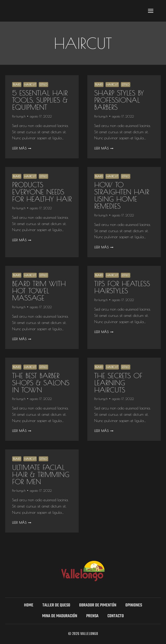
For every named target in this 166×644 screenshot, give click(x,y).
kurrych (21, 116)
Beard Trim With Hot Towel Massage (39, 291)
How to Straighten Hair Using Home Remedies (122, 195)
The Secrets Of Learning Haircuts (118, 383)
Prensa (92, 616)
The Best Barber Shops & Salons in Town (41, 383)
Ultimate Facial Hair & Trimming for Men (41, 474)
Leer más (22, 148)
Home (29, 605)
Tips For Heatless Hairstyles (122, 287)
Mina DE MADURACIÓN (60, 616)
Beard (17, 85)
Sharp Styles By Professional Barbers (119, 100)
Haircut (30, 85)
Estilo (43, 85)
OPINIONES (134, 605)
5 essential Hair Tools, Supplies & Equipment (40, 100)
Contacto (116, 616)
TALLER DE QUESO (56, 605)
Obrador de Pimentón (98, 605)
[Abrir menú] (151, 11)
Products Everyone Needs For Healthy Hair (42, 192)
